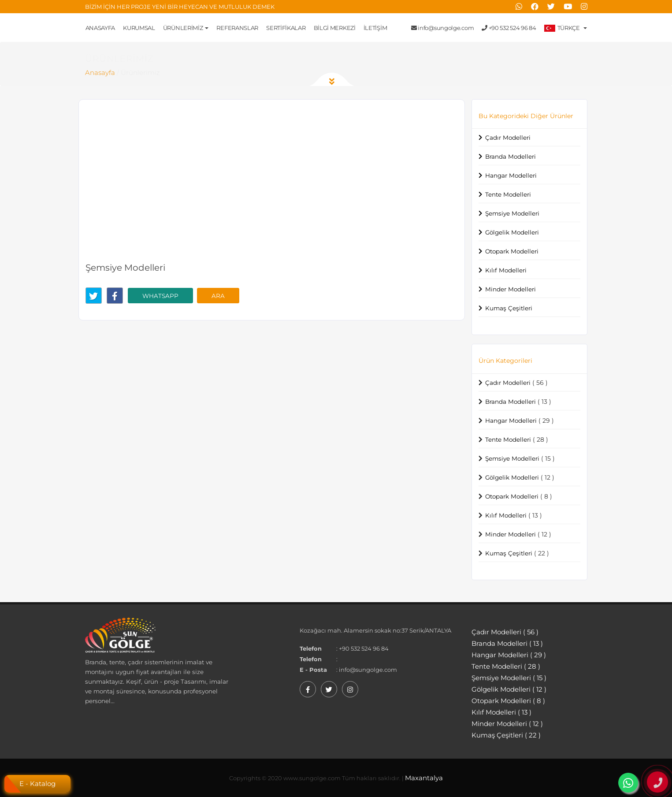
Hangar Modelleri (511, 175)
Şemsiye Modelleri (512, 213)
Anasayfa (100, 28)
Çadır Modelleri (508, 138)
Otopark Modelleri (512, 251)
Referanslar (237, 28)
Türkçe (566, 28)
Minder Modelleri (510, 289)
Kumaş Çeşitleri (509, 308)
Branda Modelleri (510, 156)
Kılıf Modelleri (506, 270)
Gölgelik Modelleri (512, 232)
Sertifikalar (286, 28)
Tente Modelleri (508, 194)
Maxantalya (424, 778)
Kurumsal (139, 28)
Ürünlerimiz (186, 28)
